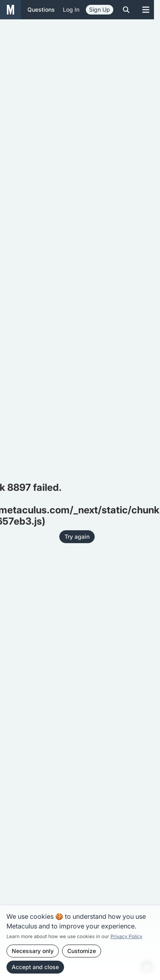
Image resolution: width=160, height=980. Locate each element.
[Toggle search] (126, 10)
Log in (71, 9)
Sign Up (100, 9)
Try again (77, 537)
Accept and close (35, 967)
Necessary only (33, 951)
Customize (82, 951)
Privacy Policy (126, 936)
